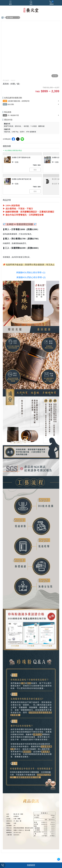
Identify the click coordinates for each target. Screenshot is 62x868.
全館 (5, 101)
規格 (5, 115)
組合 (5, 104)
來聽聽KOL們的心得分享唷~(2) (31, 277)
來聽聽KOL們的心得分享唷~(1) (31, 272)
